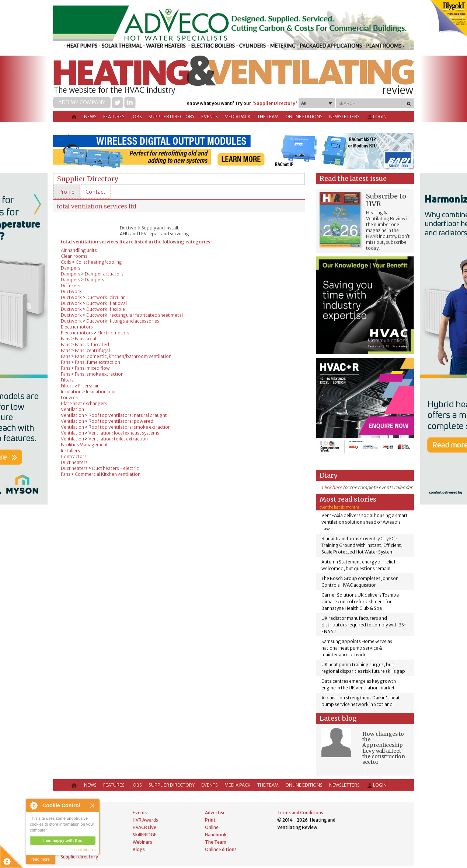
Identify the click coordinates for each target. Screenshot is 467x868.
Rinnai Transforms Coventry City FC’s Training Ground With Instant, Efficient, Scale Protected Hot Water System (362, 545)
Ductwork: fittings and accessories (123, 321)
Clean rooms (74, 256)
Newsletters (344, 117)
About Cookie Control (34, 805)
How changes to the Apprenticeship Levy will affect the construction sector (384, 748)
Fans (66, 339)
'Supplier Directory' (275, 103)
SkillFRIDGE (145, 835)
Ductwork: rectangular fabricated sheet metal (135, 315)
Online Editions (304, 117)
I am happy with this (62, 840)
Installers (70, 451)
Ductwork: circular (106, 297)
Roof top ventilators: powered (121, 421)
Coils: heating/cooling (99, 262)
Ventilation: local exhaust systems (124, 433)
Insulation (71, 392)
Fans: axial (86, 339)
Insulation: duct (102, 392)
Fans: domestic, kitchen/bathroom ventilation (123, 356)
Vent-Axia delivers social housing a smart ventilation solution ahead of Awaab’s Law (365, 522)
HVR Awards (145, 820)
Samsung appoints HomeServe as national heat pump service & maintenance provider (357, 648)
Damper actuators (104, 274)
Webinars (142, 842)
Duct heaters (74, 462)
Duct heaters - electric (115, 468)
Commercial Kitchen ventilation (108, 474)
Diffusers (71, 286)
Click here (332, 487)
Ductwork (71, 291)
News (90, 117)
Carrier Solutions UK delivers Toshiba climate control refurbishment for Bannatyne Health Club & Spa (360, 602)
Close (93, 806)
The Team (268, 117)
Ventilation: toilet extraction (118, 439)
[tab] (67, 192)
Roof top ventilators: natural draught (128, 415)
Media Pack (238, 117)
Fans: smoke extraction (99, 374)
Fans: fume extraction (97, 362)
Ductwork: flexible (106, 309)
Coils (66, 262)
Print (210, 820)
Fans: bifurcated (92, 345)
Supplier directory (172, 117)
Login (377, 117)
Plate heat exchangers (84, 403)
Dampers (71, 268)
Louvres (69, 398)
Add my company (82, 102)
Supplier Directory (88, 179)
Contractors (74, 456)
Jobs (137, 117)
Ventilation (72, 409)
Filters (67, 380)
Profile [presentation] (67, 192)
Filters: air (88, 386)
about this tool (84, 850)
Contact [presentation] (95, 192)
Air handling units (79, 250)
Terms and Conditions (300, 813)
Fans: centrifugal (92, 350)
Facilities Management (84, 445)
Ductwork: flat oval (107, 303)
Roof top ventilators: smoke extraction (130, 427)
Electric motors (77, 327)
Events (210, 117)
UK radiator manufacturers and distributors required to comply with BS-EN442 (364, 625)
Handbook (216, 835)
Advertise (215, 813)
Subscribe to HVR (386, 200)
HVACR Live (144, 827)
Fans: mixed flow (92, 368)
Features (114, 117)
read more (41, 859)
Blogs (139, 849)
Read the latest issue (353, 178)
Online (212, 827)
